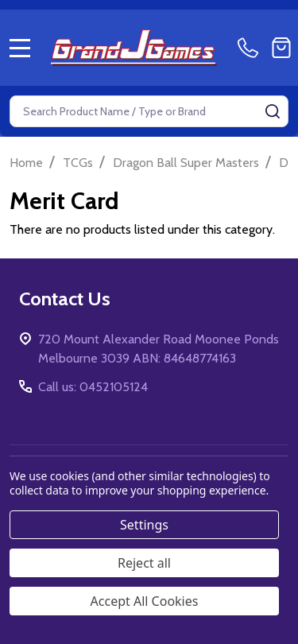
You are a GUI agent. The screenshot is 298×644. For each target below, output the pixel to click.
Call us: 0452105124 (93, 387)
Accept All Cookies (145, 601)
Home (26, 163)
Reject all (144, 563)
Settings (144, 525)
